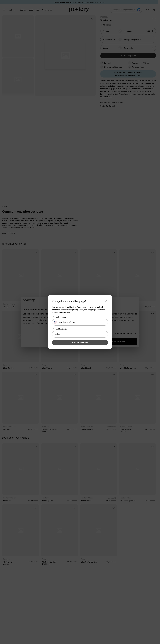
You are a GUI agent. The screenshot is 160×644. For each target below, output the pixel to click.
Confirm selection (80, 342)
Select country (60, 317)
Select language (60, 329)
